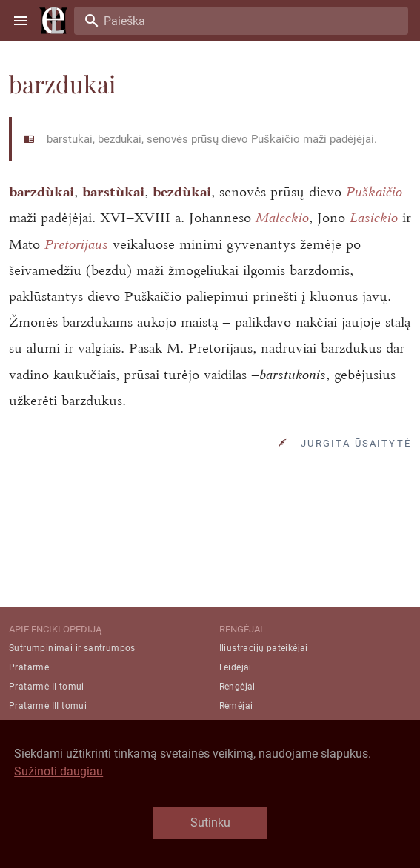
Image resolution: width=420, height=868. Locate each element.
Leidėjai (236, 667)
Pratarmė (29, 667)
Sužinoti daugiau (59, 771)
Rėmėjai (236, 706)
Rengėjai (237, 687)
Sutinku (210, 822)
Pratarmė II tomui (47, 687)
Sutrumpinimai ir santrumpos (72, 648)
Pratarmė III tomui (48, 706)
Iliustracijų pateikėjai (264, 648)
